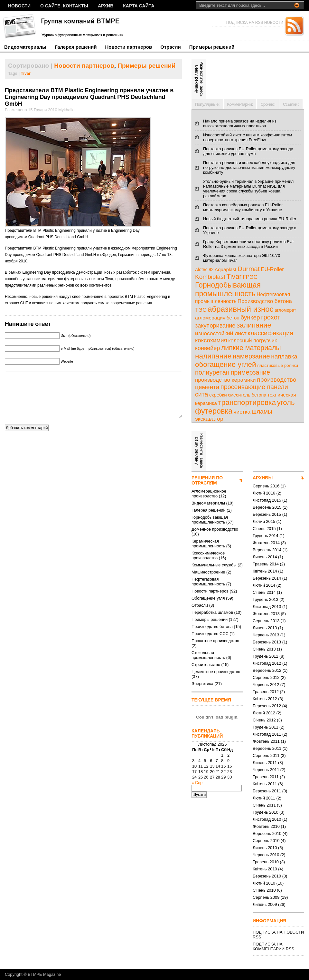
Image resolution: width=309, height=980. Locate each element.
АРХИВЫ (263, 478)
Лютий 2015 (264, 521)
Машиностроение (208, 572)
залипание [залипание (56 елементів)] (254, 325)
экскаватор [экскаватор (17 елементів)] (209, 419)
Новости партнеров (129, 47)
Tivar (26, 73)
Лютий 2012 (264, 713)
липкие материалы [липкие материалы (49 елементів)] (251, 348)
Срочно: (268, 104)
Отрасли (171, 47)
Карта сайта (139, 6)
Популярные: (207, 104)
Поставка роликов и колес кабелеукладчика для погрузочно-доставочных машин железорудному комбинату (249, 167)
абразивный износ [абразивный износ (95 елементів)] (240, 309)
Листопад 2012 (267, 663)
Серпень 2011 (266, 755)
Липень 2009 (265, 904)
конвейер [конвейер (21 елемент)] (207, 348)
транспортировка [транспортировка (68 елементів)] (247, 402)
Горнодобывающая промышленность (210, 520)
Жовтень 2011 (266, 741)
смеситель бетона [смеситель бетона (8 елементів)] (247, 395)
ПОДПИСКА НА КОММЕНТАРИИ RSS (273, 946)
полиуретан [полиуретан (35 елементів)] (212, 372)
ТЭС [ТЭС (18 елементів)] (201, 310)
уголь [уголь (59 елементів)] (286, 402)
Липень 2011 (265, 763)
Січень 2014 (264, 592)
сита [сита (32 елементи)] (202, 394)
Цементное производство (216, 672)
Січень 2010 (264, 890)
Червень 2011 (266, 770)
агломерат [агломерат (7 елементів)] (285, 310)
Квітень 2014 (265, 571)
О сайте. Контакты (64, 6)
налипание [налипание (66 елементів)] (213, 356)
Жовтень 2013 (266, 614)
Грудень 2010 (266, 812)
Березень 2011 (267, 791)
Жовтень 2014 (266, 543)
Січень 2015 (264, 529)
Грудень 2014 (266, 536)
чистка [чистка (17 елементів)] (242, 412)
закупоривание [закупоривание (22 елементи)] (215, 326)
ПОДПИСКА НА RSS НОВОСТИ (255, 23)
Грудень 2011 (266, 727)
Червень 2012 (266, 685)
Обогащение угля (208, 598)
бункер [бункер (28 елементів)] (250, 317)
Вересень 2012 (267, 670)
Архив (106, 6)
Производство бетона (212, 627)
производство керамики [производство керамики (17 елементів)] (225, 380)
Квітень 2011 (265, 784)
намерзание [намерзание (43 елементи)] (251, 356)
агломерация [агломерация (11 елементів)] (210, 318)
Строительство (206, 665)
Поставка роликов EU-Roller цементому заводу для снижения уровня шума (248, 151)
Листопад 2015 (267, 500)
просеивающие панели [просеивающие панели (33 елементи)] (254, 387)
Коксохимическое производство (208, 555)
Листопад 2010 (267, 819)
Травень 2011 (266, 777)
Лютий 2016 (264, 493)
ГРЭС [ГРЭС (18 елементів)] (250, 277)
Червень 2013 (266, 635)
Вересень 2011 (267, 748)
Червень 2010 (266, 855)
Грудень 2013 (266, 599)
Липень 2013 (265, 628)
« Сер (197, 783)
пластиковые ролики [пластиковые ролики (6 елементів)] (278, 365)
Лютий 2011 (264, 798)
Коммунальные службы (214, 565)
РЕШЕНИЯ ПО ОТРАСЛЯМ (207, 480)
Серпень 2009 (266, 897)
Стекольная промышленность (208, 655)
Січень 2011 (264, 805)
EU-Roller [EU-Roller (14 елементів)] (272, 269)
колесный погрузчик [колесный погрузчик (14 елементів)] (253, 340)
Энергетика (202, 684)
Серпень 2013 (266, 621)
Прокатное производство (215, 641)
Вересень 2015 (267, 507)
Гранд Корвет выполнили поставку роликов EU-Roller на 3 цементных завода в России (248, 244)
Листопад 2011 (267, 734)
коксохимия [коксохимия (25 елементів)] (211, 340)
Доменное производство (215, 529)
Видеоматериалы (25, 47)
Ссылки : (291, 104)
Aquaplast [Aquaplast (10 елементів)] (225, 269)
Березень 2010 (267, 876)
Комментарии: (240, 104)
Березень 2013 (267, 642)
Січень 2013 (264, 649)
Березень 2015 (267, 514)
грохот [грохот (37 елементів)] (271, 317)
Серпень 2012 (266, 677)
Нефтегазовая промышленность (208, 582)
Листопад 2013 (267, 607)
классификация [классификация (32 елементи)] (270, 333)
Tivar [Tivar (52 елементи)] (234, 277)
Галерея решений (76, 47)
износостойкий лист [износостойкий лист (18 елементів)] (221, 333)
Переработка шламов (212, 612)
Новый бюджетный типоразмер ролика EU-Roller (250, 219)
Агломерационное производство (209, 494)
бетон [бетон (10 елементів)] (233, 318)
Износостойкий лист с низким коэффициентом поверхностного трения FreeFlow (248, 137)
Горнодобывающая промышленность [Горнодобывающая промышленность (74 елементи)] (228, 289)
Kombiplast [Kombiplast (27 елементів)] (210, 277)
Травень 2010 (266, 862)
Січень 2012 (264, 720)
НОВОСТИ (19, 6)
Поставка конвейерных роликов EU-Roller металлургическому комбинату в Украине (243, 207)
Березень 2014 (267, 578)
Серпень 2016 (266, 486)
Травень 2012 (266, 692)
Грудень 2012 (266, 656)
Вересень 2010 (267, 833)
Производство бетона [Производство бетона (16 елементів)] (265, 301)
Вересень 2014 (267, 550)
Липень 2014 (265, 557)
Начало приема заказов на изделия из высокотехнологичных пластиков (240, 123)
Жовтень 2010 (266, 826)
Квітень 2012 (265, 699)
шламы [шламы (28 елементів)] (262, 412)
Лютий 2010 (264, 883)
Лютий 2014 (264, 585)
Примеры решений (212, 47)
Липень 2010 (265, 848)
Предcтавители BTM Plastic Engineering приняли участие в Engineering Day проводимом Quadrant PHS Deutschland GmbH (89, 97)
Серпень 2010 (266, 841)
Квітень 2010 (265, 869)
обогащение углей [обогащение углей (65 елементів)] (226, 364)
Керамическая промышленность (208, 544)
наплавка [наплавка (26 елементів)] (284, 356)
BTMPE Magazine (44, 974)
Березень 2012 (267, 706)
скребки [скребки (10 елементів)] (218, 395)
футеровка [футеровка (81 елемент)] (214, 411)
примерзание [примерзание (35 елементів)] (250, 372)
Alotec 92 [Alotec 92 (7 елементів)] (204, 270)
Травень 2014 (266, 564)
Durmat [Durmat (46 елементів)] (249, 269)
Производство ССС (210, 634)
